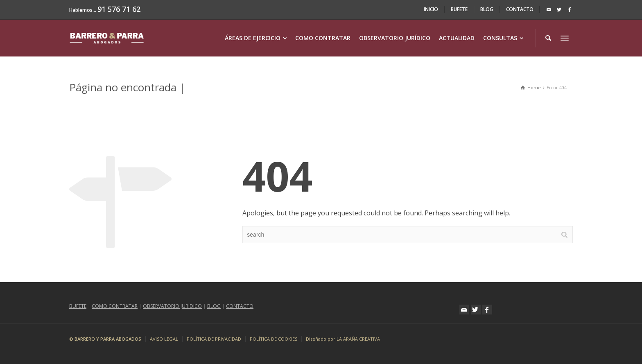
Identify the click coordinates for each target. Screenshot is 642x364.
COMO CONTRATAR (115, 306)
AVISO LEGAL (164, 339)
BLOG (487, 9)
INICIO (431, 9)
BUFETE (459, 9)
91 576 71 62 (119, 9)
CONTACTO (520, 9)
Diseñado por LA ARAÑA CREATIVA (343, 339)
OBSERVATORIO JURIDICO (172, 306)
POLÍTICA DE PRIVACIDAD (214, 339)
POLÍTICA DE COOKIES (274, 339)
